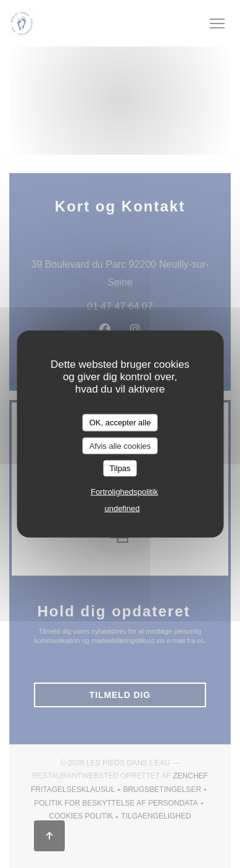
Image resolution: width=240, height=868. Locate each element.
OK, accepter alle (120, 423)
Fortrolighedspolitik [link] (124, 491)
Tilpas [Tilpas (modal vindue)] (120, 468)
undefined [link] (122, 508)
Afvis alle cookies (120, 445)
